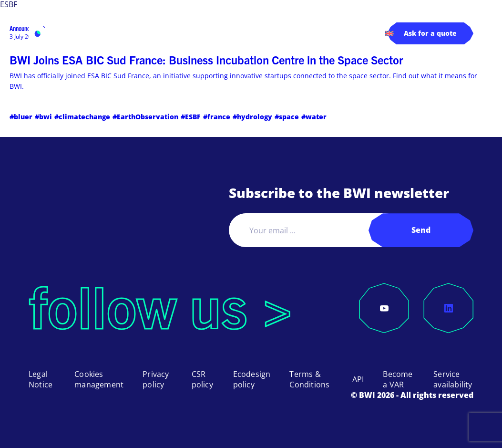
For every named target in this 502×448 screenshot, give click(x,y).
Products (112, 33)
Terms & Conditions (309, 379)
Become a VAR (398, 379)
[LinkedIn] (449, 308)
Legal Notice (41, 379)
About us (267, 33)
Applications (172, 33)
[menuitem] (389, 33)
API (358, 379)
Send (421, 230)
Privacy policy (156, 379)
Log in (316, 33)
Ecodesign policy (252, 379)
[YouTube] (384, 308)
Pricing (228, 33)
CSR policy (202, 379)
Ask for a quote (430, 33)
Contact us (356, 33)
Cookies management (99, 379)
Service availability (453, 379)
